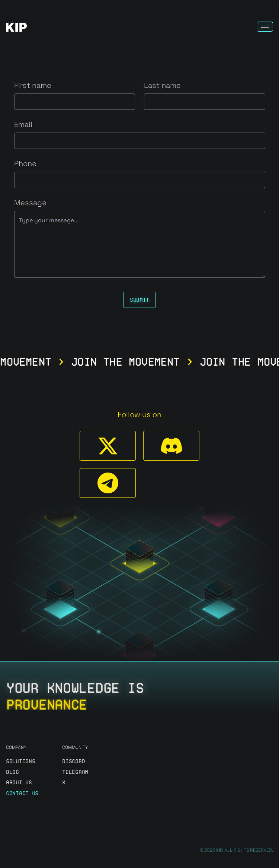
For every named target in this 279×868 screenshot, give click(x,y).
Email (23, 124)
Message (30, 203)
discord (73, 761)
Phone (25, 163)
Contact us (22, 793)
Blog (12, 772)
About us (19, 783)
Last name (162, 85)
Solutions (20, 761)
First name (33, 85)
